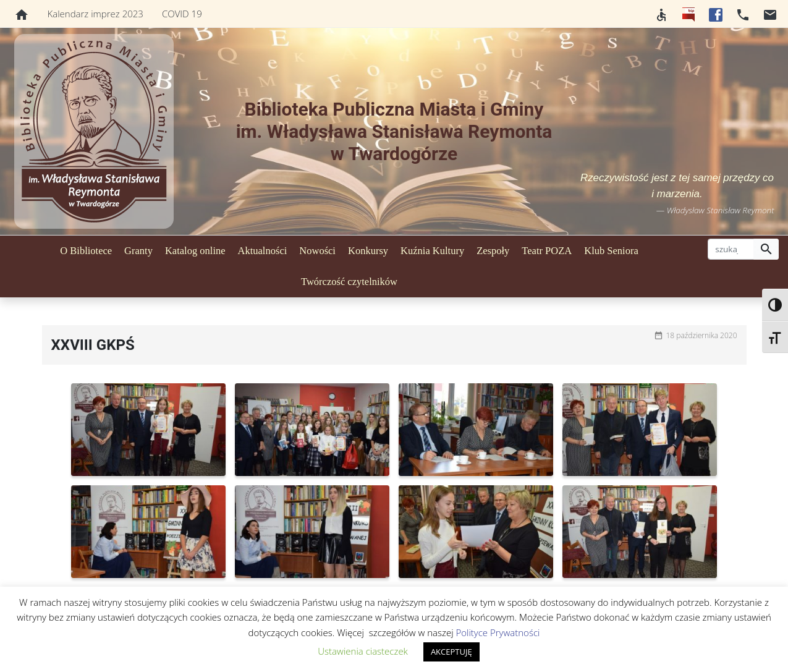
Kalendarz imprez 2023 (95, 14)
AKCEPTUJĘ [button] (451, 652)
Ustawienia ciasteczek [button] (363, 651)
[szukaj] (731, 249)
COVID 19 (182, 14)
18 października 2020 (702, 335)
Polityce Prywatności (498, 632)
